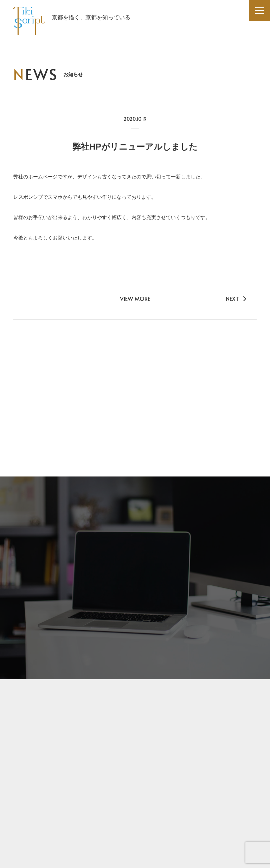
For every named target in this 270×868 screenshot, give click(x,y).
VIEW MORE (135, 298)
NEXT (236, 298)
